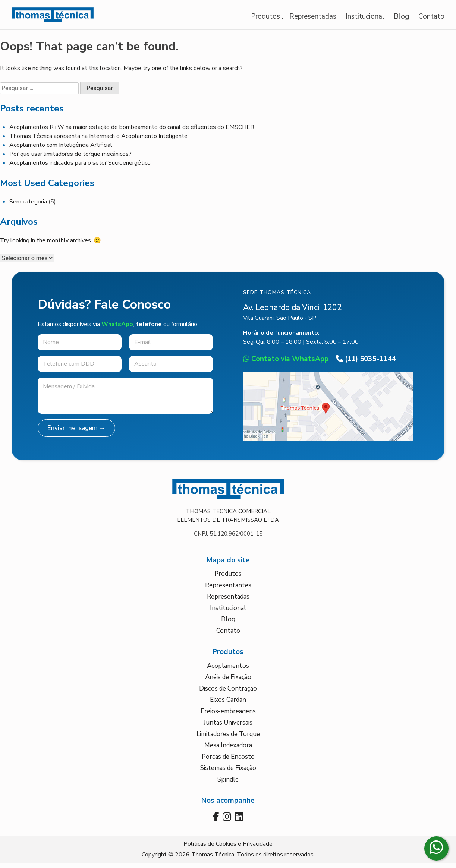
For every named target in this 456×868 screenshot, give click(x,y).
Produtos (265, 19)
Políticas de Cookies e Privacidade (228, 849)
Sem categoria (28, 206)
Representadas (313, 19)
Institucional (365, 19)
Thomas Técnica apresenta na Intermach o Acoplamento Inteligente (98, 141)
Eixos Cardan (228, 705)
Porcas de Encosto (228, 761)
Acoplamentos (228, 670)
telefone (149, 329)
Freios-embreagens (228, 716)
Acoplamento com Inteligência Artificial (61, 150)
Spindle (228, 784)
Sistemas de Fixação (228, 773)
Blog (401, 19)
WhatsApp (117, 329)
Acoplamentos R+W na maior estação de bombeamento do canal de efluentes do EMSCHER (132, 132)
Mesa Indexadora (228, 750)
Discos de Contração (228, 693)
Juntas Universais (228, 727)
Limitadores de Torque (228, 738)
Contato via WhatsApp (286, 364)
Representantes (228, 590)
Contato (431, 19)
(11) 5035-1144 (366, 364)
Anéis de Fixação (228, 682)
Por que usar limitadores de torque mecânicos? (70, 159)
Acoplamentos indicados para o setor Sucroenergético (80, 168)
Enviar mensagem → (76, 433)
